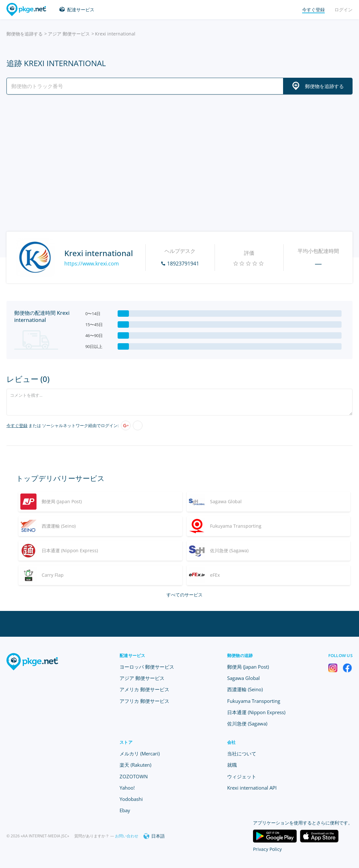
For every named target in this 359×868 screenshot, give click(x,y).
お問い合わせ (127, 836)
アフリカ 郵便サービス (144, 701)
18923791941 (183, 264)
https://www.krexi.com (92, 264)
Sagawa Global (243, 678)
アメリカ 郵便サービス (144, 689)
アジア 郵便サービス (69, 34)
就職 (232, 765)
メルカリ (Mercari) (140, 753)
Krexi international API (252, 788)
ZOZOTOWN (134, 776)
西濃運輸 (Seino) (245, 689)
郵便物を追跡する (25, 34)
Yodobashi (131, 799)
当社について (242, 753)
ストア (126, 742)
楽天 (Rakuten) (135, 765)
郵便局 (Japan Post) (248, 667)
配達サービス (81, 10)
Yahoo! (127, 788)
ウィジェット (242, 776)
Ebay (125, 810)
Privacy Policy (267, 849)
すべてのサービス (185, 595)
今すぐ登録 (17, 425)
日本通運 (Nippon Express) (256, 712)
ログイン (343, 10)
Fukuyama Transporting (254, 701)
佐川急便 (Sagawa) (247, 723)
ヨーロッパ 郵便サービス (147, 667)
